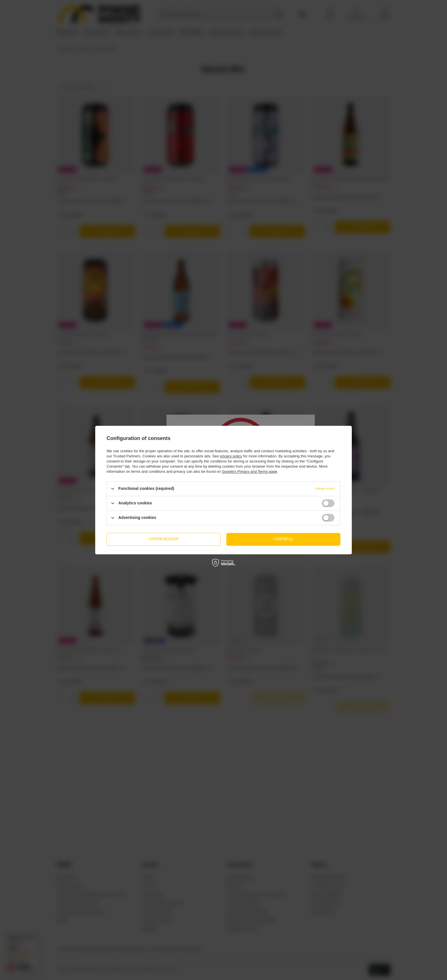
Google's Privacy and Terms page (249, 471)
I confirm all (283, 539)
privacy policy (231, 456)
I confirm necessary (164, 539)
